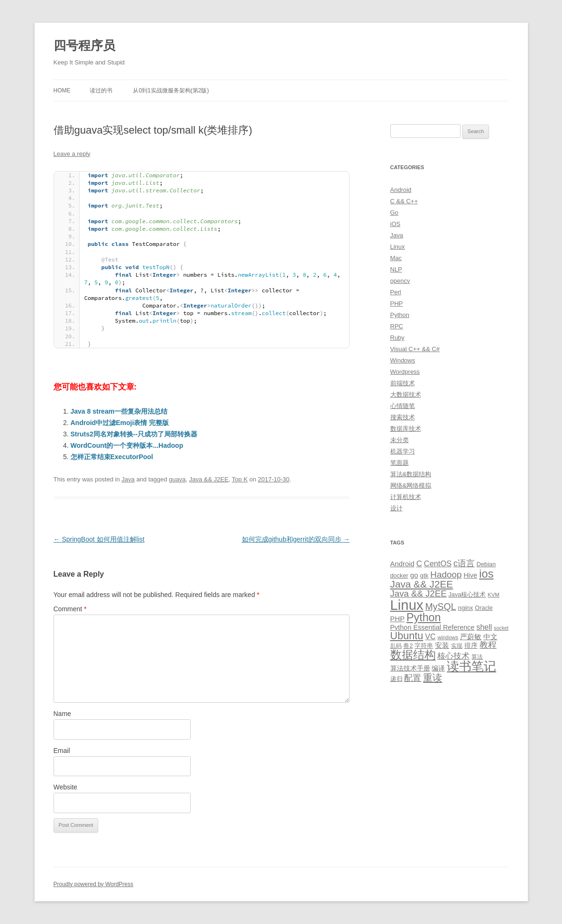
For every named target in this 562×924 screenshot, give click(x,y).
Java (128, 479)
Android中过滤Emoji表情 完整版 (120, 423)
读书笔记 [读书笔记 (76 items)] (471, 666)
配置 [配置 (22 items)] (413, 678)
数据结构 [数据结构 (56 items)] (413, 655)
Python (400, 315)
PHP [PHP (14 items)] (398, 619)
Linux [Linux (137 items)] (407, 605)
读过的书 (101, 91)
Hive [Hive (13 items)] (470, 575)
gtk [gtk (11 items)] (424, 575)
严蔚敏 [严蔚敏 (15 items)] (471, 637)
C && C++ (404, 201)
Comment (70, 609)
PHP (397, 303)
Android (401, 190)
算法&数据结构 (411, 474)
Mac (396, 258)
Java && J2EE (209, 479)
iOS (396, 224)
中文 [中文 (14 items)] (490, 637)
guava (177, 479)
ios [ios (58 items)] (486, 574)
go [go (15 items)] (414, 575)
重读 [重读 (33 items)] (433, 678)
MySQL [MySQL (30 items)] (441, 607)
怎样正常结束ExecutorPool (112, 457)
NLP (396, 269)
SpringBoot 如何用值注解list (99, 539)
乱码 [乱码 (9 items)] (396, 646)
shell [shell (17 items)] (484, 627)
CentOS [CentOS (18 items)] (438, 563)
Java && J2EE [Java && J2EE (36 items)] (422, 584)
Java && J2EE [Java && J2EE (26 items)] (419, 593)
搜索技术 (403, 417)
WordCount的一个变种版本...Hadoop (127, 445)
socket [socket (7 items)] (501, 628)
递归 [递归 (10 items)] (396, 679)
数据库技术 (406, 429)
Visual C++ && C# (415, 349)
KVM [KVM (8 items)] (493, 595)
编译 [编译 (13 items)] (438, 668)
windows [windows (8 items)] (448, 637)
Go (394, 213)
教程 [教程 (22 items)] (488, 645)
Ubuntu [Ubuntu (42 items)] (407, 636)
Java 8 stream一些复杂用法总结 (119, 411)
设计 (396, 508)
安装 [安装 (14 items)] (442, 645)
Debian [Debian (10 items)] (486, 564)
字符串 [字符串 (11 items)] (424, 646)
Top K (240, 479)
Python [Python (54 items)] (424, 617)
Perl (396, 292)
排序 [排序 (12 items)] (471, 645)
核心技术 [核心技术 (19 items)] (453, 656)
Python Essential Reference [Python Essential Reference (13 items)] (433, 627)
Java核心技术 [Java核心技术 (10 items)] (467, 594)
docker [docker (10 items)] (399, 575)
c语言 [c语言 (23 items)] (464, 563)
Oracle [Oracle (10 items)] (484, 608)
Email (62, 751)
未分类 (400, 440)
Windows (403, 360)
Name (62, 714)
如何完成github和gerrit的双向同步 (296, 539)
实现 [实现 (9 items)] (457, 646)
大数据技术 (406, 394)
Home (62, 91)
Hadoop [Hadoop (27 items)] (446, 575)
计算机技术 (406, 497)
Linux (398, 247)
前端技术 (403, 383)
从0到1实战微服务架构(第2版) (171, 91)
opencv (400, 281)
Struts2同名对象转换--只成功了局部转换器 (134, 434)
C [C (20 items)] (419, 564)
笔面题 (400, 463)
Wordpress (405, 372)
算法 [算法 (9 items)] (477, 657)
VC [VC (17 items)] (430, 636)
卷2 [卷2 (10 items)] (408, 646)
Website (65, 787)
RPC (397, 326)
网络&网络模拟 (411, 485)
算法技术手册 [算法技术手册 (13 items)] (410, 668)
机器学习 (403, 451)
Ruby (397, 338)
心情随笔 (403, 406)
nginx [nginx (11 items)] (466, 608)
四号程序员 (84, 45)
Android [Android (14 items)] (402, 564)
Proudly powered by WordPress (94, 884)
